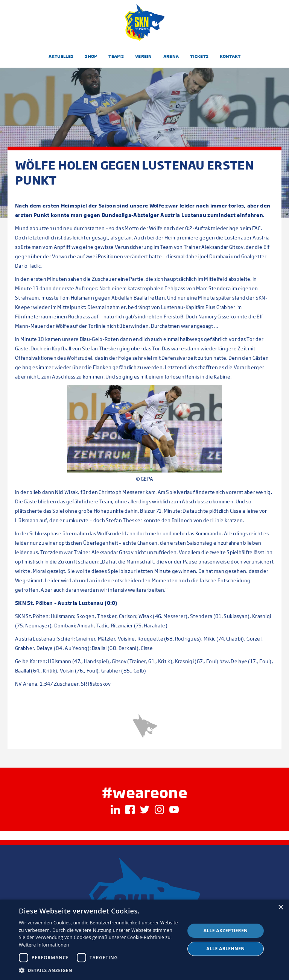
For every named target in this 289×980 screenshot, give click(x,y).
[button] (99, 970)
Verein (144, 56)
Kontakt (230, 56)
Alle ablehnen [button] (225, 949)
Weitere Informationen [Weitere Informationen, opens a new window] (44, 945)
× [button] (281, 908)
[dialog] (144, 940)
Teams (116, 56)
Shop (91, 56)
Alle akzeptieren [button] (226, 931)
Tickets (199, 56)
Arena (171, 56)
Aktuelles (61, 56)
